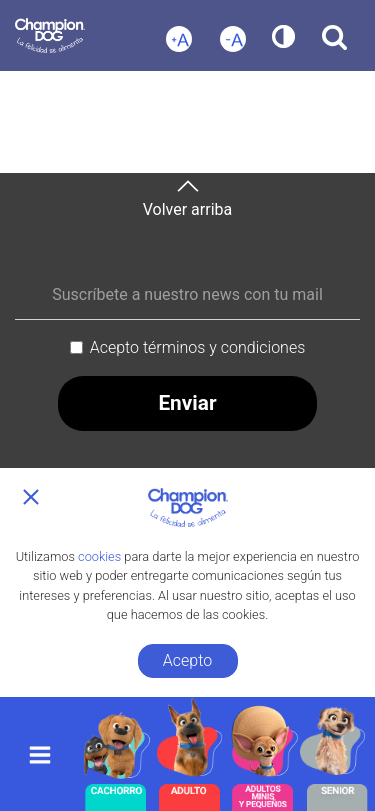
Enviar (187, 403)
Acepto (187, 660)
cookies (99, 556)
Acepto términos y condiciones (198, 347)
